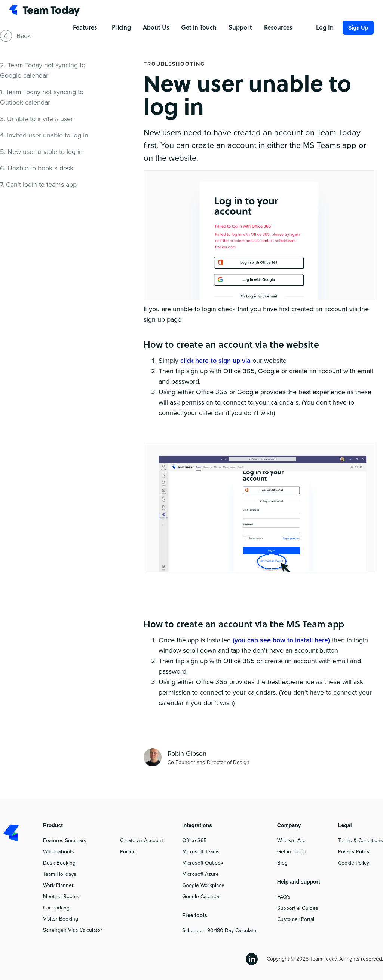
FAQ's (284, 897)
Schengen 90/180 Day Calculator (220, 930)
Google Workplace (203, 885)
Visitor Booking (61, 919)
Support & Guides (298, 908)
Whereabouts (59, 852)
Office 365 (194, 840)
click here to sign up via (216, 361)
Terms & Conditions (361, 840)
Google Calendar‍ (202, 896)
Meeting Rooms (61, 896)
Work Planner (58, 885)
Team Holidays (60, 874)
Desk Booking (59, 863)
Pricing (128, 852)
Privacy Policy (354, 852)
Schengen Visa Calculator (73, 930)
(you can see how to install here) (282, 640)
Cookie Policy (354, 863)
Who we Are (291, 840)
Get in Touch (292, 852)
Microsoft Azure (200, 874)
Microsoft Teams (201, 852)
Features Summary (65, 840)
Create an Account (142, 840)
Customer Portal (296, 919)
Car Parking (56, 908)
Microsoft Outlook (203, 863)
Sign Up (358, 28)
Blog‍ (282, 863)
